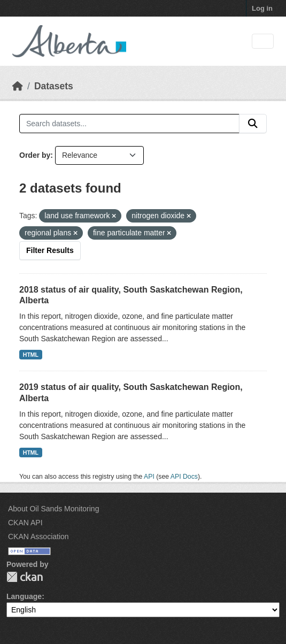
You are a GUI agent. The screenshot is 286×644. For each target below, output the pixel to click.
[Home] (18, 86)
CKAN (25, 577)
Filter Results (50, 250)
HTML (31, 355)
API (149, 477)
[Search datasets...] (129, 124)
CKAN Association (38, 536)
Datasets (54, 86)
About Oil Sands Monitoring (53, 509)
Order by (35, 155)
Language (24, 596)
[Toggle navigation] (263, 41)
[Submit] (253, 124)
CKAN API (25, 523)
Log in (262, 8)
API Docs (184, 477)
